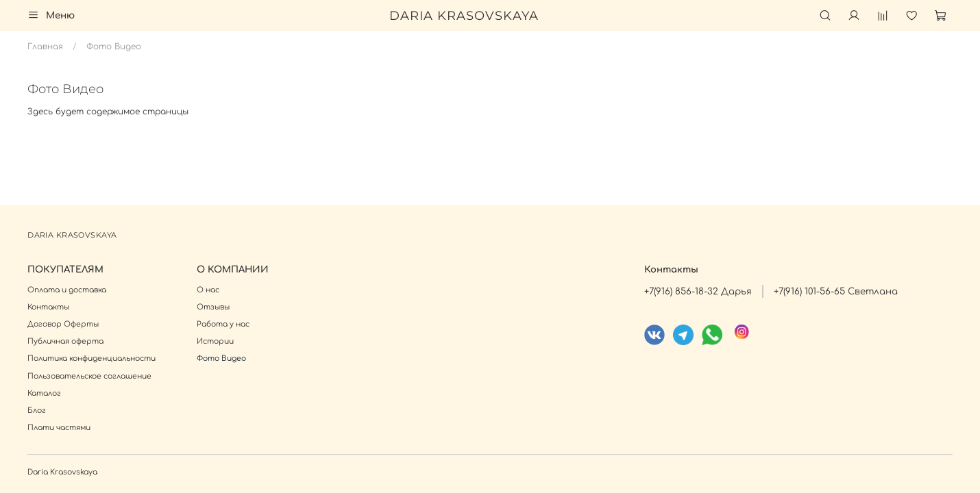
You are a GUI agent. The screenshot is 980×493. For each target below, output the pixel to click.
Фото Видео (221, 358)
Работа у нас (223, 324)
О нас (208, 290)
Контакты (48, 307)
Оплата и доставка (67, 290)
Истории (215, 341)
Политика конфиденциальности (91, 358)
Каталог (44, 393)
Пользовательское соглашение (89, 376)
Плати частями (59, 428)
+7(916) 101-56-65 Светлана (836, 291)
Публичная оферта (65, 341)
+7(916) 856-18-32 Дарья (698, 291)
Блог (37, 410)
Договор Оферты (63, 324)
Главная (45, 47)
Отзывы (213, 307)
